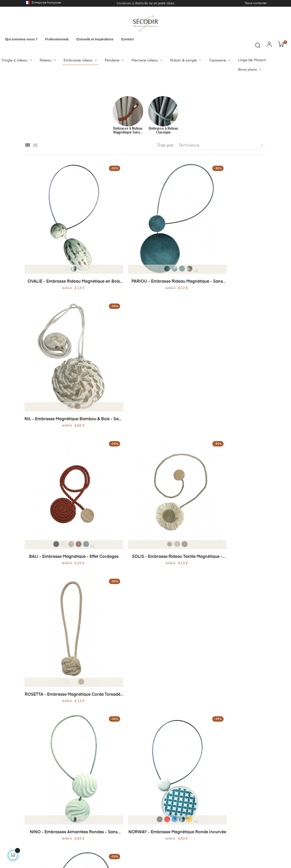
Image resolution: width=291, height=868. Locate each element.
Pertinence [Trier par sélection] (223, 194)
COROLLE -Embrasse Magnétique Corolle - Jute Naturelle (145, 648)
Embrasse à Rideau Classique (163, 178)
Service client (184, 816)
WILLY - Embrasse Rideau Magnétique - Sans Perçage (228, 534)
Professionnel (184, 806)
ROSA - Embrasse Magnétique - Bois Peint (228, 648)
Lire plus (31, 738)
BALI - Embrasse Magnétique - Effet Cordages (63, 420)
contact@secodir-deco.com (243, 818)
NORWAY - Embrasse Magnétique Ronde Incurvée (145, 534)
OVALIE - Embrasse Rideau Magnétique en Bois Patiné (63, 306)
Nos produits (85, 797)
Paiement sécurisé (89, 816)
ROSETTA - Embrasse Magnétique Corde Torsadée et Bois (228, 420)
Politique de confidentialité (135, 809)
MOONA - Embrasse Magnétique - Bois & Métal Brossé (63, 648)
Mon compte (85, 839)
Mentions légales (138, 821)
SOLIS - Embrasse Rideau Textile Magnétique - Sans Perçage (145, 420)
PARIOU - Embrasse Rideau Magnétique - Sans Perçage (145, 306)
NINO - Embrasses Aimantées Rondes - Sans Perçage (63, 534)
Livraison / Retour (89, 806)
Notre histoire (135, 797)
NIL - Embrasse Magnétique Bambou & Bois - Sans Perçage (228, 306)
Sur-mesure (183, 797)
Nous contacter (256, 3)
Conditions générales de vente (95, 827)
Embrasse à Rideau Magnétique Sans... (128, 178)
